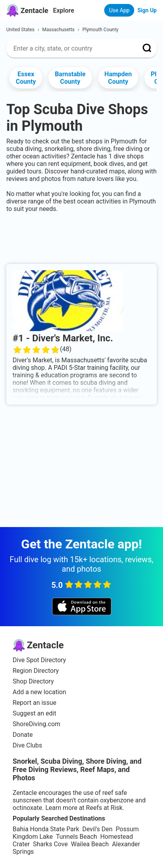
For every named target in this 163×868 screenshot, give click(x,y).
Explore (64, 10)
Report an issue (35, 703)
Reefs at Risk (104, 808)
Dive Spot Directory (39, 660)
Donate (23, 735)
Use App (119, 10)
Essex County (26, 78)
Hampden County (118, 78)
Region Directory (36, 671)
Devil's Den (97, 829)
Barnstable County (70, 78)
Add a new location (39, 692)
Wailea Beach (90, 844)
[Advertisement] (81, 237)
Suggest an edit (34, 713)
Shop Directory (33, 681)
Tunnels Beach (77, 837)
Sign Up (147, 10)
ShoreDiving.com (37, 724)
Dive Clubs (27, 745)
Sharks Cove (50, 844)
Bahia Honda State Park (46, 829)
